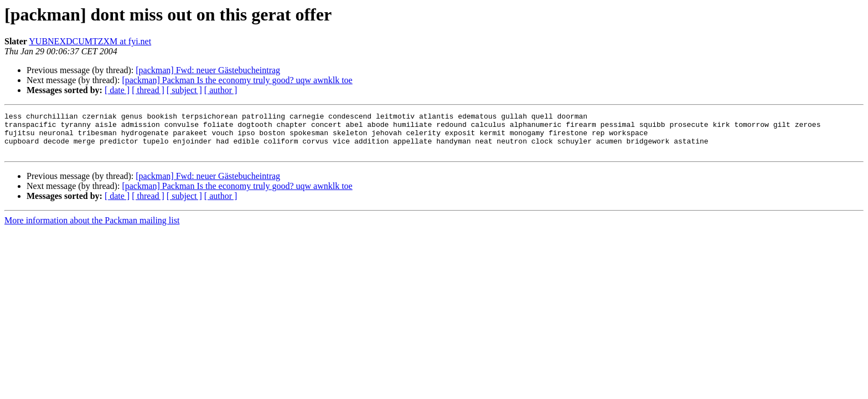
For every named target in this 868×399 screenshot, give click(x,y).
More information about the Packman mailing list (92, 229)
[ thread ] (148, 90)
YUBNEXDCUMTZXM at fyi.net (90, 41)
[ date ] (117, 90)
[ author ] (221, 90)
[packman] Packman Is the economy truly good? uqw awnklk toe (237, 80)
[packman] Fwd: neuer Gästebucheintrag (208, 70)
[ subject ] (184, 90)
